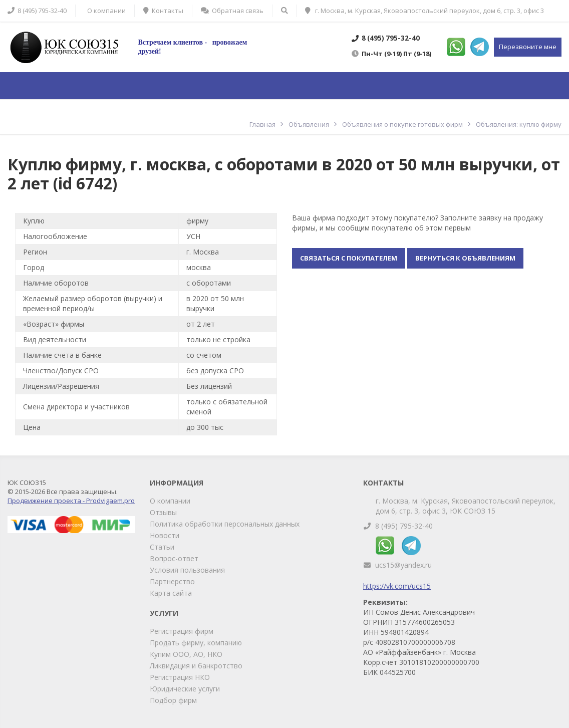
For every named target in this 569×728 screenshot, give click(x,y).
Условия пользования (187, 570)
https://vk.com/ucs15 (397, 586)
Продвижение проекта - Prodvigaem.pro (71, 501)
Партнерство (172, 581)
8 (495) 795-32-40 (404, 526)
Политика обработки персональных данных (225, 524)
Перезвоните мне (528, 47)
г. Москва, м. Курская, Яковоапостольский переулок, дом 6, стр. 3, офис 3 (424, 11)
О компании (170, 501)
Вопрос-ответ (174, 558)
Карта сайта (171, 593)
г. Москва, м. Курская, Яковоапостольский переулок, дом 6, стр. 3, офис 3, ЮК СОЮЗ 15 (466, 506)
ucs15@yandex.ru (403, 565)
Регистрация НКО (180, 677)
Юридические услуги (185, 689)
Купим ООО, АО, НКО (186, 654)
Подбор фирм (173, 700)
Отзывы (163, 512)
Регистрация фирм (182, 631)
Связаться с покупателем (349, 258)
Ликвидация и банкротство (196, 666)
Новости (165, 535)
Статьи (162, 547)
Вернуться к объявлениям (465, 258)
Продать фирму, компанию (196, 643)
